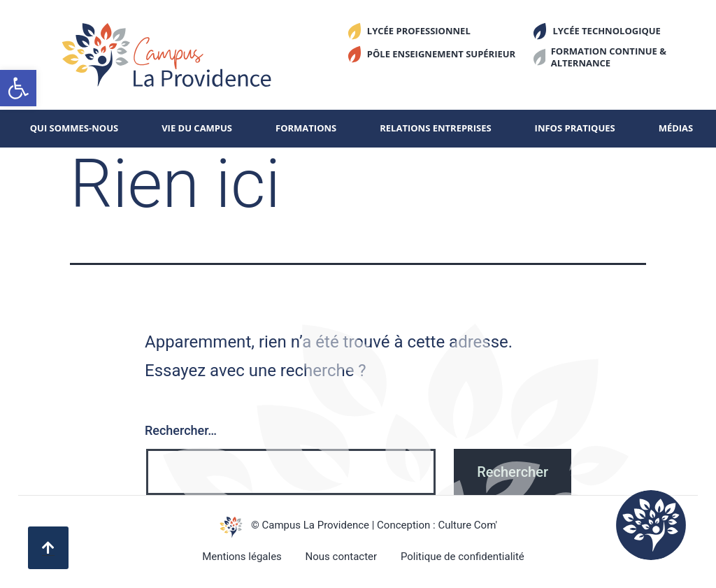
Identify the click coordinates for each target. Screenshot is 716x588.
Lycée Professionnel (419, 31)
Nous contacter (342, 557)
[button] (18, 88)
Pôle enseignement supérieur (441, 54)
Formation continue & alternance (609, 57)
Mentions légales (242, 557)
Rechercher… (181, 430)
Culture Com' (467, 525)
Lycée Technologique (607, 31)
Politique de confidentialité (463, 557)
